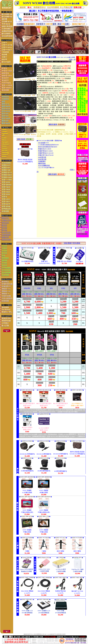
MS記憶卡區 (42, 159)
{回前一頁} (72, 59)
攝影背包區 (42, 163)
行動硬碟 (41, 161)
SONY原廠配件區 (44, 165)
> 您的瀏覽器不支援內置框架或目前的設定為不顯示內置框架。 (51, 414)
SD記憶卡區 (42, 157)
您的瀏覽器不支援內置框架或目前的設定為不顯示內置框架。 (51, 256)
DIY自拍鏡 (42, 143)
